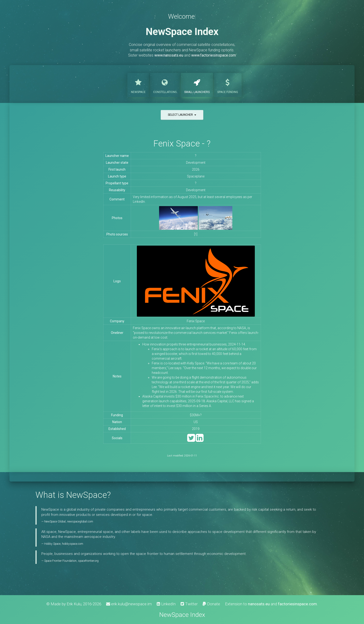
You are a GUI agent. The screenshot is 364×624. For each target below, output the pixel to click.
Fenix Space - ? (182, 144)
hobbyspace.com (73, 544)
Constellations (165, 84)
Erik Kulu (74, 604)
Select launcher (182, 115)
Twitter (189, 604)
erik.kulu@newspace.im (129, 604)
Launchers (197, 84)
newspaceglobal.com (80, 522)
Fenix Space (196, 321)
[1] (196, 234)
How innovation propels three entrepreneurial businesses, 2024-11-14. (194, 344)
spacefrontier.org (88, 561)
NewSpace (138, 84)
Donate (211, 604)
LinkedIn (166, 604)
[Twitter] (191, 440)
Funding (228, 84)
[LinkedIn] (200, 440)
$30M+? (196, 415)
